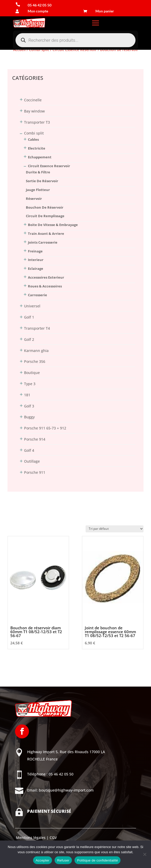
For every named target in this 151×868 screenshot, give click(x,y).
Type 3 (30, 384)
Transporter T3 (37, 122)
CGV (53, 838)
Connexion (17, 60)
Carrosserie (37, 295)
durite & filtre (38, 172)
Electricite (37, 148)
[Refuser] (145, 854)
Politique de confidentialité (97, 860)
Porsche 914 (35, 439)
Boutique (32, 373)
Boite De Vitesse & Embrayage (53, 225)
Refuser (63, 860)
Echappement (40, 157)
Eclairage (36, 269)
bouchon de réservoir (45, 207)
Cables (33, 139)
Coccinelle (33, 100)
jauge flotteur (38, 190)
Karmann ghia (36, 351)
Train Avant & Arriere (46, 234)
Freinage (35, 251)
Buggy (29, 417)
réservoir (34, 199)
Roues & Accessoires (45, 286)
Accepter (43, 860)
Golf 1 (29, 317)
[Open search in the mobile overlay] (75, 40)
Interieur (36, 260)
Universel (32, 306)
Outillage (32, 461)
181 (27, 395)
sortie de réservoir (42, 181)
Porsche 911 (35, 472)
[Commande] (115, 529)
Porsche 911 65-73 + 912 (45, 428)
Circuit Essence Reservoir (49, 166)
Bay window (34, 111)
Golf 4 (29, 450)
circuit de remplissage (45, 216)
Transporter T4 (37, 328)
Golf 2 (29, 339)
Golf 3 (29, 406)
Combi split (34, 133)
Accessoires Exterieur (46, 277)
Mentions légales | (32, 838)
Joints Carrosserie (43, 242)
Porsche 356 (35, 361)
